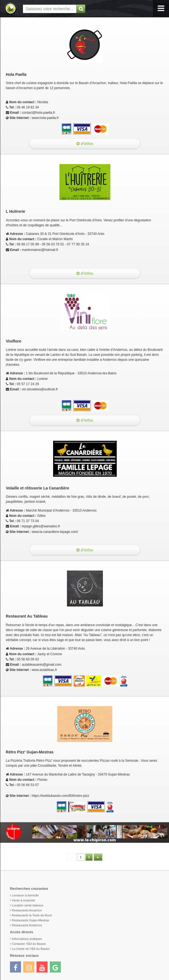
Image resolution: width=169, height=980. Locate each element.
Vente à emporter (24, 900)
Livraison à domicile (25, 895)
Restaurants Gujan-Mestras (31, 920)
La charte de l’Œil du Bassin (31, 949)
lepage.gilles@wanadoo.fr (41, 526)
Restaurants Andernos (27, 925)
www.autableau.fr (44, 670)
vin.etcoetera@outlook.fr (40, 389)
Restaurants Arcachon (27, 910)
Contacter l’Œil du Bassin (29, 944)
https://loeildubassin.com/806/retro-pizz (60, 796)
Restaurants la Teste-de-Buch (32, 915)
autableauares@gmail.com (42, 665)
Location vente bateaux (28, 905)
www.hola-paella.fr (45, 118)
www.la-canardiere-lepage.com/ (55, 532)
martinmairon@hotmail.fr (40, 250)
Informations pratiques (27, 939)
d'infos (85, 144)
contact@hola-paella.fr (38, 113)
